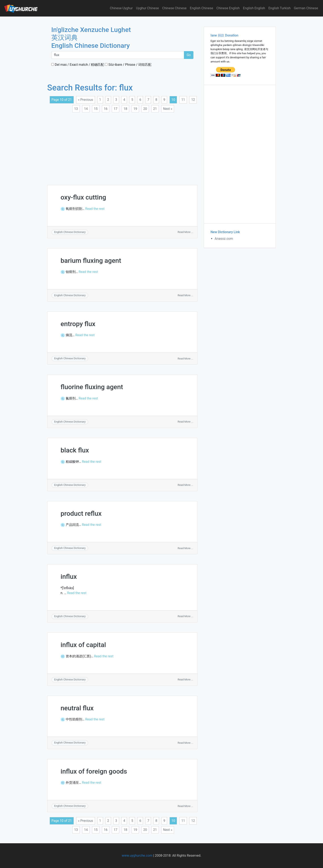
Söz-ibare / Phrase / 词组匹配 (128, 65)
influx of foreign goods (94, 771)
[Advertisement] (122, 146)
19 (135, 109)
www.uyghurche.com (137, 856)
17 (116, 109)
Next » (168, 109)
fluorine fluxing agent (92, 387)
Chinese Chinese (174, 8)
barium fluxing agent (91, 261)
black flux (75, 450)
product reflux (81, 513)
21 (155, 109)
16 (106, 109)
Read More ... (185, 232)
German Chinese (306, 8)
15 (96, 109)
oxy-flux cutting (83, 197)
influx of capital (83, 645)
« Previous (86, 100)
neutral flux (77, 708)
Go (189, 55)
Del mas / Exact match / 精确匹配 (78, 65)
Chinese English (228, 8)
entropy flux (78, 324)
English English (254, 8)
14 (86, 109)
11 (183, 100)
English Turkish (280, 8)
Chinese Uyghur (121, 8)
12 (193, 100)
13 (76, 109)
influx (69, 577)
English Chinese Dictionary (70, 232)
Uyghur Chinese (147, 8)
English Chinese (202, 8)
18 (125, 109)
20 (145, 109)
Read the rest (95, 209)
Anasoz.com (224, 239)
